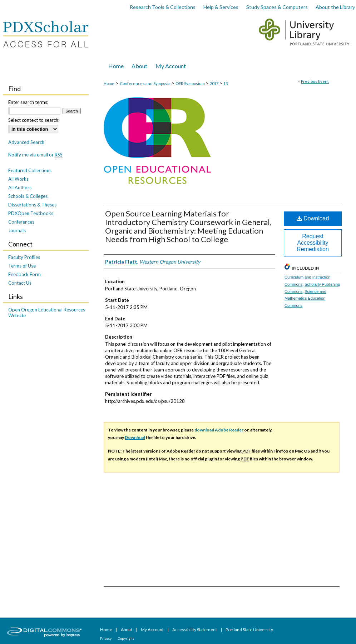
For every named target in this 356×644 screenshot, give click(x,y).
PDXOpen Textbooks (31, 213)
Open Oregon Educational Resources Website (47, 313)
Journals (17, 230)
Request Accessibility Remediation (313, 243)
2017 (214, 83)
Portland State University (249, 630)
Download (313, 218)
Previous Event (315, 81)
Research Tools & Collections (163, 7)
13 (226, 83)
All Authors (20, 188)
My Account (153, 630)
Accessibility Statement (195, 630)
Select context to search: (34, 120)
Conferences (21, 222)
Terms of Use (22, 266)
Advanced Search (26, 142)
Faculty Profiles (24, 257)
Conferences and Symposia (145, 83)
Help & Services (221, 7)
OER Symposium (191, 83)
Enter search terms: (28, 102)
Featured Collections (30, 170)
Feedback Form (24, 274)
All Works (18, 179)
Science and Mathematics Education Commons (305, 299)
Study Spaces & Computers (277, 7)
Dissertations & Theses (32, 205)
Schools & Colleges (28, 196)
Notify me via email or (35, 155)
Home (109, 83)
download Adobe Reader (219, 430)
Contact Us (20, 283)
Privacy (106, 638)
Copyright (126, 638)
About (127, 630)
